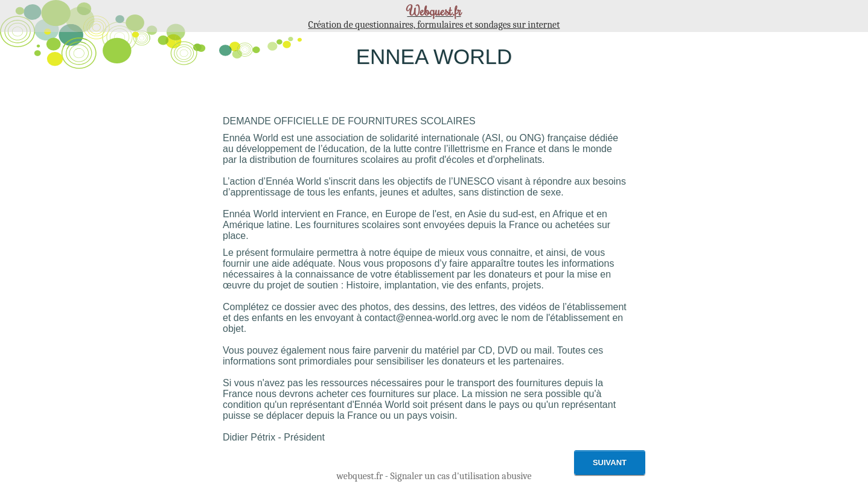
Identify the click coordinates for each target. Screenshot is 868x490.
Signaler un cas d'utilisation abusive (461, 476)
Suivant (610, 463)
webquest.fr (359, 476)
